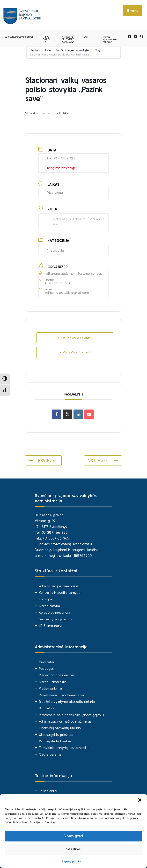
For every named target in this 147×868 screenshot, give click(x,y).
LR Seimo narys (51, 626)
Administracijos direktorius (59, 586)
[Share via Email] (89, 414)
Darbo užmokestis (53, 682)
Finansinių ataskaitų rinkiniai (60, 728)
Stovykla (99, 50)
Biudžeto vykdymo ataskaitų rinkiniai (67, 702)
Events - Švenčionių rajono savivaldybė (67, 50)
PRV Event (43, 460)
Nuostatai (46, 662)
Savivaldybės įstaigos (55, 619)
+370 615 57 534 (58, 283)
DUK (86, 37)
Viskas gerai (74, 836)
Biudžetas (46, 708)
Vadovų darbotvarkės (55, 741)
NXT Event (103, 460)
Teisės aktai (48, 791)
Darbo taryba (49, 606)
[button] (140, 800)
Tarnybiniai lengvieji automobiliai (64, 748)
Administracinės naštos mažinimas (65, 721)
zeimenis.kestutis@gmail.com (67, 293)
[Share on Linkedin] (78, 414)
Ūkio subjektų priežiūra (56, 735)
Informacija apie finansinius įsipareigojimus (71, 715)
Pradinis (35, 50)
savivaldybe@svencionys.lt (19, 37)
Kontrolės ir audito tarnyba (60, 593)
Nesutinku (73, 849)
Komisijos (46, 599)
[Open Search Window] (141, 37)
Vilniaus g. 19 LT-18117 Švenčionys (68, 40)
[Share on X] (67, 414)
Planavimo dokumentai (56, 675)
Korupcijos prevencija (55, 613)
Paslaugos (46, 669)
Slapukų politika (71, 861)
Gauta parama (50, 754)
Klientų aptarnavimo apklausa (110, 40)
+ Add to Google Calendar (75, 338)
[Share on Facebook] (57, 414)
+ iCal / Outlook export (75, 352)
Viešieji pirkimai (50, 689)
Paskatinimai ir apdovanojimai (61, 695)
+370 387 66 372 (47, 40)
